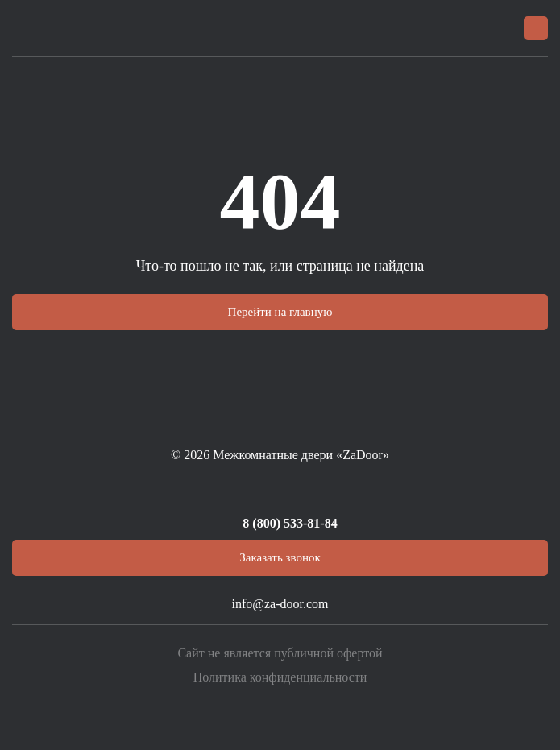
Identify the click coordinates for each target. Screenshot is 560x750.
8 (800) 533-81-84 (290, 523)
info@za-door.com (280, 604)
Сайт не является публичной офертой (280, 653)
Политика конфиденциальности (280, 677)
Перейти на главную (280, 312)
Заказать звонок (280, 557)
